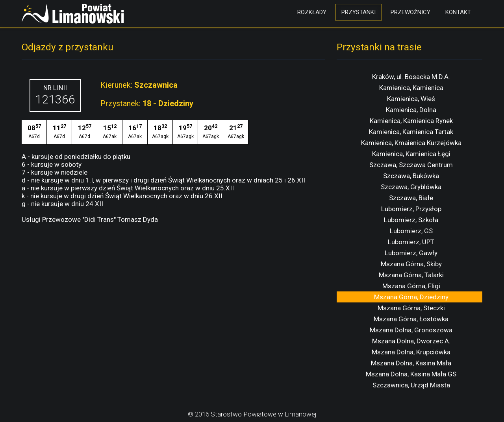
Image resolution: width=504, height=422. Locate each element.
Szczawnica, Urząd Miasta (411, 385)
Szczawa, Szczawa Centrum (411, 165)
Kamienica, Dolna (411, 110)
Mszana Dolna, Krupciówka (411, 352)
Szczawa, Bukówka (411, 176)
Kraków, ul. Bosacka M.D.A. (411, 77)
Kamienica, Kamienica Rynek (411, 121)
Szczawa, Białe (411, 198)
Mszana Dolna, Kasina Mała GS (411, 374)
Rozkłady (312, 12)
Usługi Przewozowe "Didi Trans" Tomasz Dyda (90, 219)
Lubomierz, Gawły (411, 253)
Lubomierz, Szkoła (411, 220)
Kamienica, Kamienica (411, 88)
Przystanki (359, 12)
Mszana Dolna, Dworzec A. (411, 341)
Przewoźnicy (410, 12)
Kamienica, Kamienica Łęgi (411, 154)
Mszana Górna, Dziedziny (411, 297)
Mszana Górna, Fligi (411, 286)
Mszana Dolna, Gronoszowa (411, 330)
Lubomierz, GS (411, 231)
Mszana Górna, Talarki (411, 275)
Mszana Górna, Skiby (411, 264)
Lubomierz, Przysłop (411, 209)
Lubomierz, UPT (411, 242)
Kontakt (458, 12)
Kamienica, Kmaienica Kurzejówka (411, 143)
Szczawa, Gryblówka (411, 187)
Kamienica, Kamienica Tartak (411, 132)
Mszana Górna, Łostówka (411, 319)
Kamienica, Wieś (411, 99)
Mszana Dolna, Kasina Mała (411, 363)
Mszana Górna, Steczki (411, 308)
